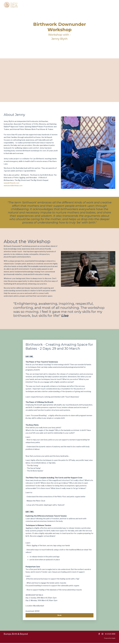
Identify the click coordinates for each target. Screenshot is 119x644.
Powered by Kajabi (110, 639)
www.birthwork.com (11, 183)
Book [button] (59, 616)
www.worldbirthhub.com (13, 186)
